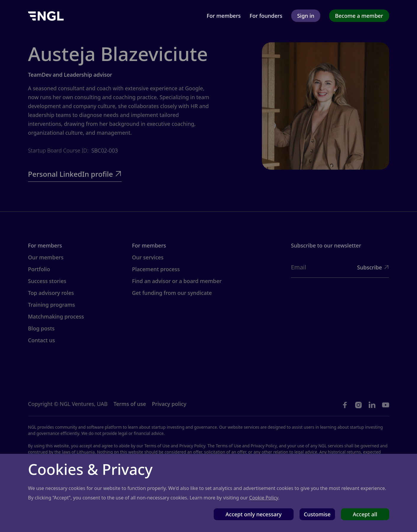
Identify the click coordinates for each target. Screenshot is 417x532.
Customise (317, 514)
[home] (46, 16)
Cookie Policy (264, 498)
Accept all (365, 514)
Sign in (306, 16)
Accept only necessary (254, 514)
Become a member (359, 16)
